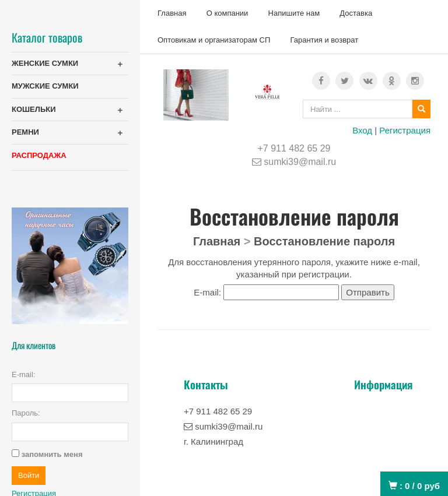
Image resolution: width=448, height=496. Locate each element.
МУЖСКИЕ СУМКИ (45, 86)
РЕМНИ (25, 132)
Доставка (356, 13)
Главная (172, 13)
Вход (362, 130)
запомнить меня (52, 454)
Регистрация (405, 130)
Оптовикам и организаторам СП (214, 40)
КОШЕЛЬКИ (34, 109)
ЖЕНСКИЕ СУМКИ (45, 63)
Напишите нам (294, 13)
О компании (228, 13)
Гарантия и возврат (324, 40)
